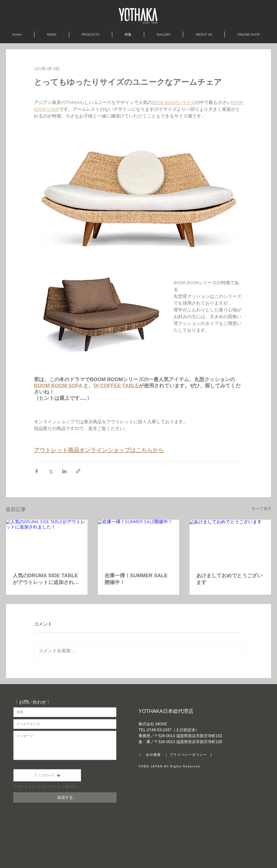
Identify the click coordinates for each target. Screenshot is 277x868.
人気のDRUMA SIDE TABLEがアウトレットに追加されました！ (46, 579)
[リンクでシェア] (78, 471)
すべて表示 (261, 509)
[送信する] (65, 798)
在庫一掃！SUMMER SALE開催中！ (136, 579)
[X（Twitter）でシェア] (50, 471)
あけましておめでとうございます (229, 579)
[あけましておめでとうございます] (230, 542)
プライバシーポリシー (188, 755)
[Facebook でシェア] (37, 471)
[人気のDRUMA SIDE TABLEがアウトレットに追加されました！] (47, 542)
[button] (47, 775)
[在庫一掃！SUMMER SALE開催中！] (139, 542)
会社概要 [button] (153, 755)
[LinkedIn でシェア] (64, 471)
